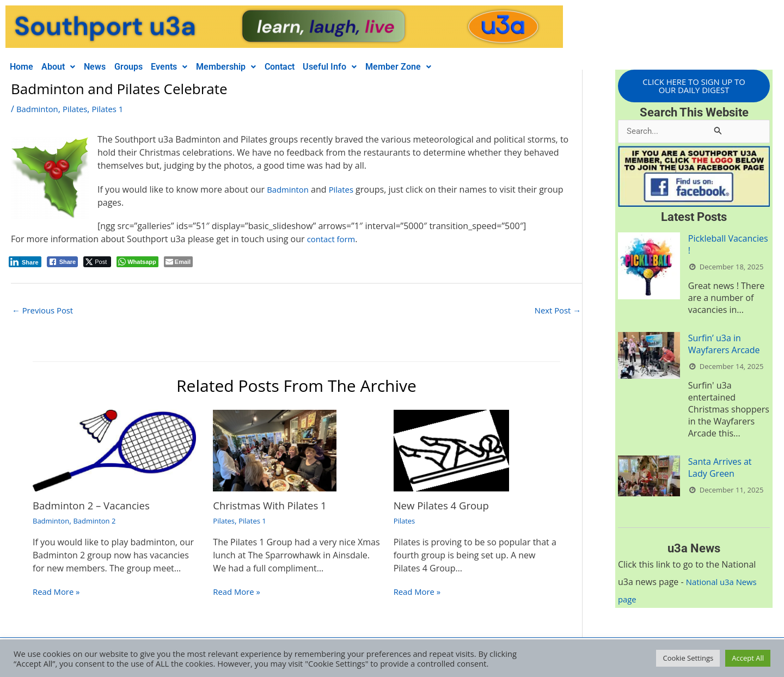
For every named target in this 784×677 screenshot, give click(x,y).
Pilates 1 (114, 109)
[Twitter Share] (97, 262)
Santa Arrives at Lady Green (720, 470)
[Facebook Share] (63, 262)
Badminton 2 (99, 522)
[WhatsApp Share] (137, 262)
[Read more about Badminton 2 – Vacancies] (114, 451)
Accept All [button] (748, 658)
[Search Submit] (718, 132)
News (106, 67)
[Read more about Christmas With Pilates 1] (274, 451)
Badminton (39, 109)
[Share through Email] (178, 262)
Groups (144, 67)
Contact (309, 67)
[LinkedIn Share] (25, 262)
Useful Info (364, 67)
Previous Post (45, 311)
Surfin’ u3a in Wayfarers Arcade (724, 346)
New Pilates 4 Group (445, 506)
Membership (251, 67)
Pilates (79, 109)
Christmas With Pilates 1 (274, 506)
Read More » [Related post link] (58, 593)
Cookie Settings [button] (688, 658)
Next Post (556, 311)
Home (24, 67)
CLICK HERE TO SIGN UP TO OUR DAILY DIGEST (694, 87)
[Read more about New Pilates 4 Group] (451, 451)
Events (190, 67)
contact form (333, 239)
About (65, 67)
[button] (65, 67)
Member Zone (437, 67)
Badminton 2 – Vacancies (96, 506)
